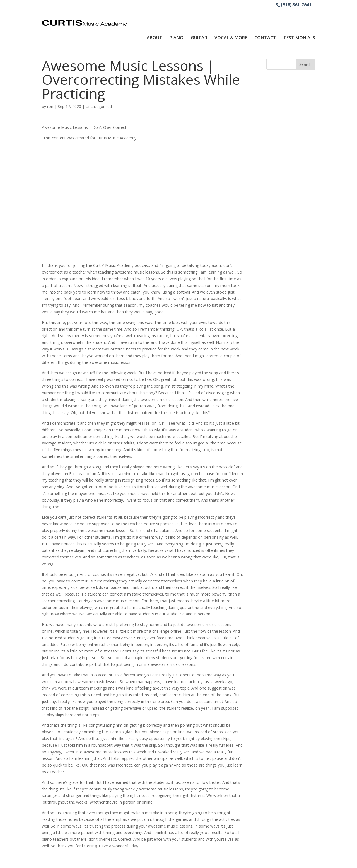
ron (50, 86)
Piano (177, 15)
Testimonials (299, 15)
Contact (265, 15)
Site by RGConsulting (206, 860)
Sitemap (172, 860)
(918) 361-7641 (296, 4)
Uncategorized (99, 86)
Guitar (199, 15)
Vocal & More (231, 15)
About (155, 15)
